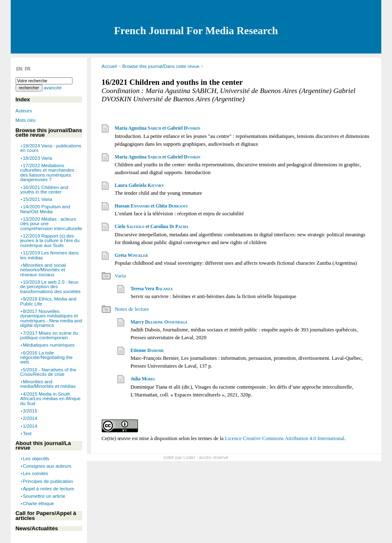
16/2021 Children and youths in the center (44, 189)
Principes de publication (48, 481)
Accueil (109, 66)
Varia (120, 276)
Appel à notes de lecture (48, 488)
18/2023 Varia (37, 158)
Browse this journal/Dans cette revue (161, 66)
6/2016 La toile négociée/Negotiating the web (46, 357)
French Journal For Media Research (196, 31)
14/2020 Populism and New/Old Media (45, 209)
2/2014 (30, 418)
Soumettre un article (44, 496)
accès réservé (214, 457)
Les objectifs (36, 459)
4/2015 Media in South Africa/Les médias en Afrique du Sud (50, 399)
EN (20, 69)
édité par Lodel (179, 457)
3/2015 (30, 411)
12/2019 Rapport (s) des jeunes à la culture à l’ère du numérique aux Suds (50, 241)
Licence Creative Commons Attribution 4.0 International (285, 438)
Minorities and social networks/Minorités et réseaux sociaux (43, 270)
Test (27, 433)
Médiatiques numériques (48, 345)
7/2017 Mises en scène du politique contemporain (49, 335)
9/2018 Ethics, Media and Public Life (48, 301)
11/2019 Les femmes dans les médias (49, 255)
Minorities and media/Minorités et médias (48, 384)
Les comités (35, 473)
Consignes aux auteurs (47, 466)
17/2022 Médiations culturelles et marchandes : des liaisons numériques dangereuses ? (49, 173)
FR (27, 69)
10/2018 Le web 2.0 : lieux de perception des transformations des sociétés (50, 287)
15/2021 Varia (37, 199)
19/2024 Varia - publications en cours (51, 148)
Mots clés (26, 120)
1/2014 (30, 426)
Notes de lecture (132, 309)
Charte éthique (38, 503)
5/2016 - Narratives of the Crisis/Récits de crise (48, 372)
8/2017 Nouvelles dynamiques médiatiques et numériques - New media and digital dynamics (51, 318)
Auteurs (24, 111)
